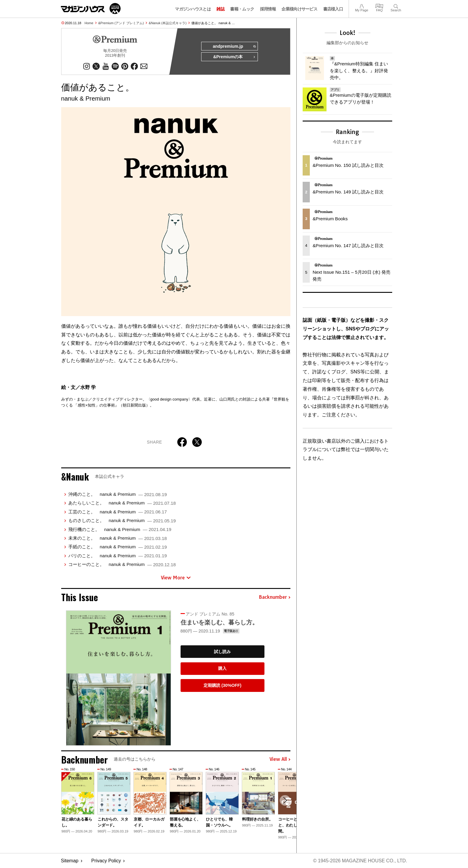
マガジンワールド (91, 9)
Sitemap (70, 861)
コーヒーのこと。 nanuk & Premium (122, 565)
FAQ (379, 6)
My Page (361, 6)
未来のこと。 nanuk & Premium (118, 538)
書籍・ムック (242, 9)
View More (176, 578)
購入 (222, 669)
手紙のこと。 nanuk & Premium (118, 547)
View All (280, 760)
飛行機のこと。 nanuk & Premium (120, 529)
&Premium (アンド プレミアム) (121, 23)
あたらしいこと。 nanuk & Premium (122, 503)
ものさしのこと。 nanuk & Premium (122, 521)
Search (396, 6)
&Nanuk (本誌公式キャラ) (168, 23)
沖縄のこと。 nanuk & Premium (118, 494)
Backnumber (275, 598)
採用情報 (268, 9)
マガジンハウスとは (193, 9)
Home (89, 23)
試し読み (222, 652)
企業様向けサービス (299, 9)
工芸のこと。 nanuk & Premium (118, 512)
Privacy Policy (106, 861)
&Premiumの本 (234, 57)
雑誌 (220, 9)
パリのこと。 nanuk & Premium (118, 556)
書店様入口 (333, 9)
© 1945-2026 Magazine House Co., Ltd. (360, 861)
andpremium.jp (234, 47)
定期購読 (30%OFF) (223, 686)
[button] (285, 801)
